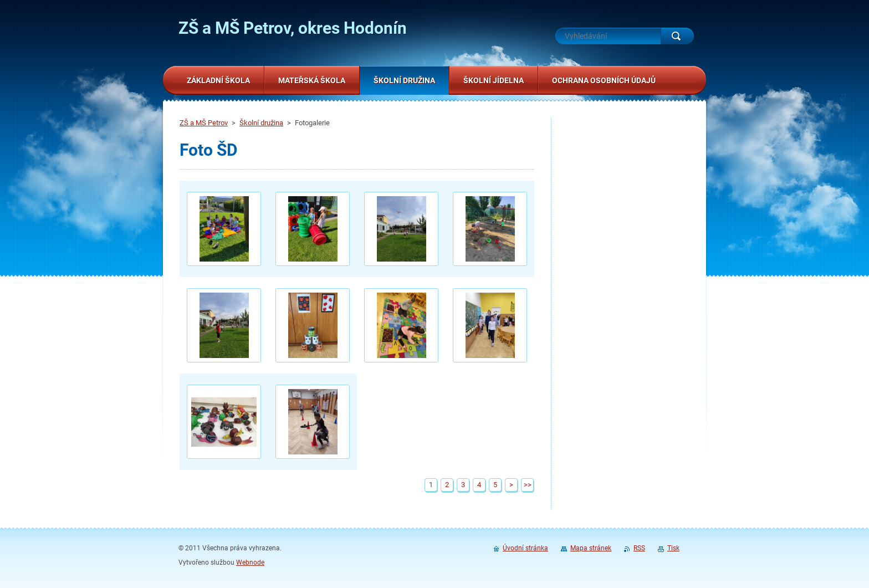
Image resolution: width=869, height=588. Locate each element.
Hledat (677, 36)
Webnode (250, 563)
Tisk (673, 548)
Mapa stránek (591, 548)
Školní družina (261, 123)
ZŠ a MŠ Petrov (204, 123)
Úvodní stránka (525, 548)
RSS (639, 548)
